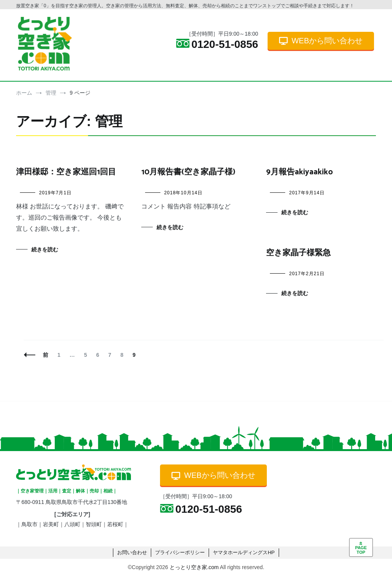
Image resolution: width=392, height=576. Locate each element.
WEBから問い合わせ (321, 41)
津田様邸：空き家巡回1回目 (66, 172)
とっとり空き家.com (194, 567)
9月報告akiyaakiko (299, 172)
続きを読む (45, 249)
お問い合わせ (132, 552)
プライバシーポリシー (180, 552)
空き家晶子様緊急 (298, 253)
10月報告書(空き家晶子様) (188, 172)
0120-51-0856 (217, 44)
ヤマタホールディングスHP (244, 552)
